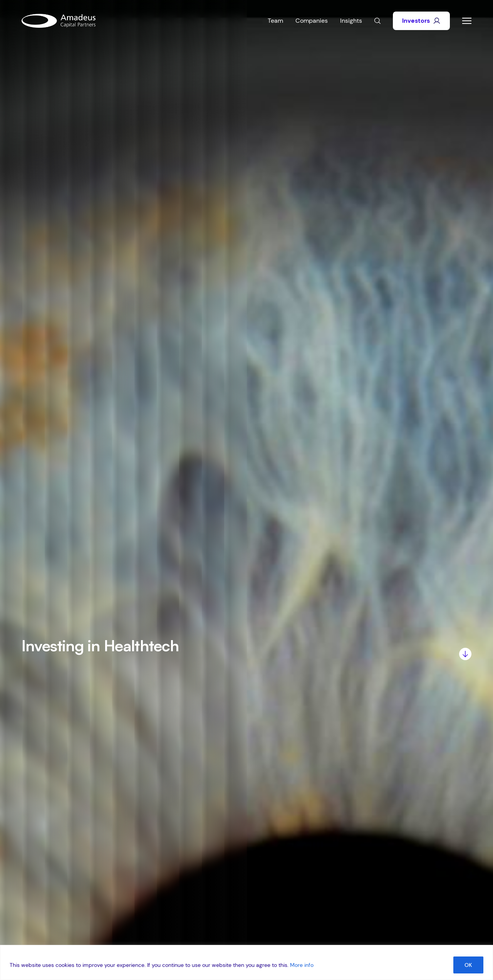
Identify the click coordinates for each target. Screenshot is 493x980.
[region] (246, 962)
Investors (421, 21)
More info (302, 965)
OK (468, 965)
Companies (312, 21)
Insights (351, 21)
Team (275, 21)
